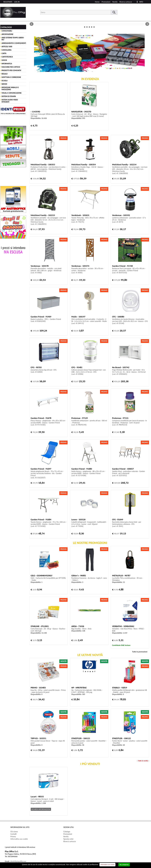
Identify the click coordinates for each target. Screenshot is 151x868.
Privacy (13, 836)
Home (97, 2)
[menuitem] (127, 2)
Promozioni (106, 2)
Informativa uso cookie (19, 839)
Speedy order (69, 839)
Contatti (14, 834)
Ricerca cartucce (126, 2)
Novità (115, 2)
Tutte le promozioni (140, 652)
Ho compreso (124, 865)
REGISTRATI (8, 2)
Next (147, 24)
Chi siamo (14, 832)
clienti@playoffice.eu (18, 861)
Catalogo (67, 832)
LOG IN (17, 2)
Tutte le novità (143, 761)
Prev (32, 24)
